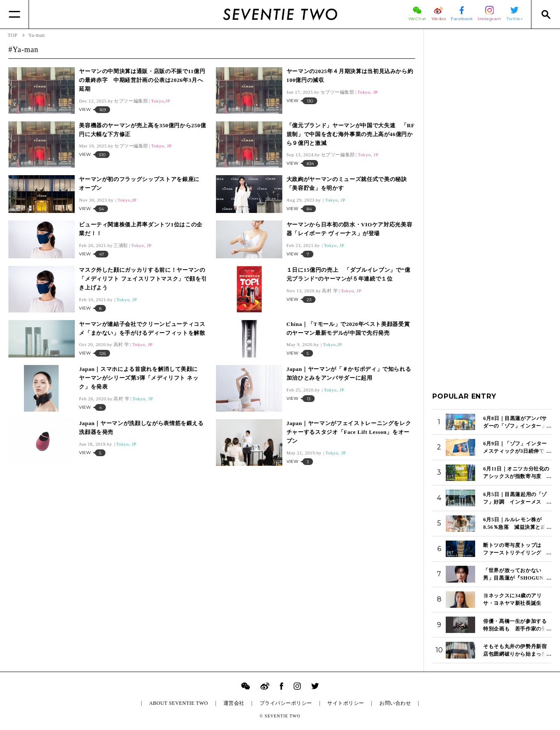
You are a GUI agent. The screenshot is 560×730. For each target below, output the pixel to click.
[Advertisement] (492, 163)
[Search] (546, 14)
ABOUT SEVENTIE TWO (179, 703)
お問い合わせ (395, 703)
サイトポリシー (346, 703)
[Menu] (14, 14)
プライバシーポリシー (286, 703)
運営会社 (234, 703)
